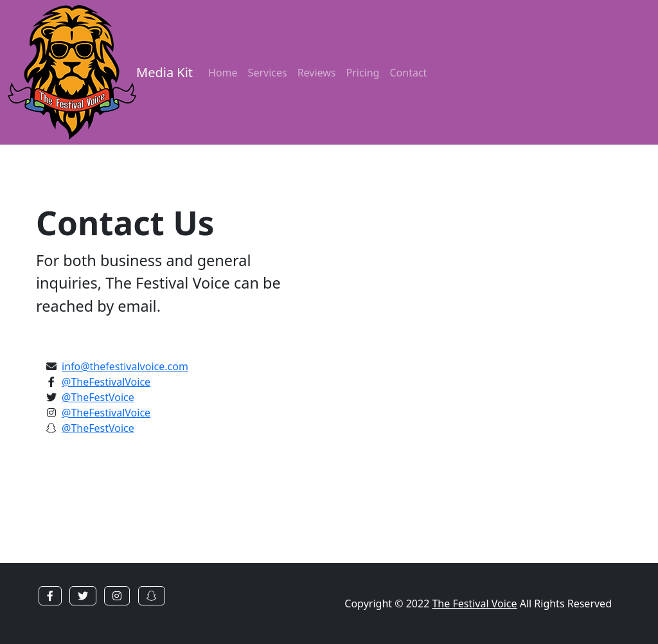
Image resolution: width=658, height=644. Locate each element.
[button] (50, 596)
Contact (408, 73)
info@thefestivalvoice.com (125, 366)
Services (268, 73)
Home (223, 73)
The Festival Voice (474, 604)
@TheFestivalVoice (106, 382)
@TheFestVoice (98, 397)
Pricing (363, 73)
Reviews (317, 73)
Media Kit (164, 72)
